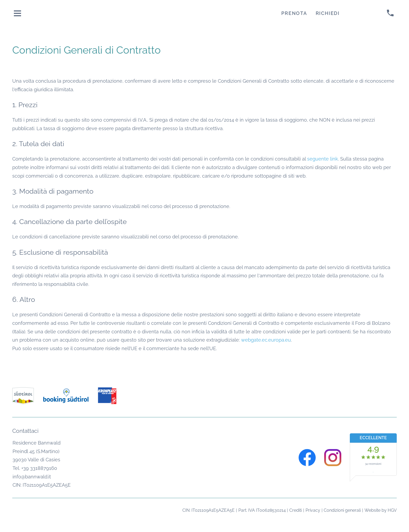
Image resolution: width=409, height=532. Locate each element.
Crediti (296, 510)
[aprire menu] (18, 13)
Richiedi (328, 13)
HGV (392, 510)
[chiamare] (390, 13)
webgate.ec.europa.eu (266, 340)
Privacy (313, 510)
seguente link (323, 159)
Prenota (294, 13)
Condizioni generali (342, 510)
